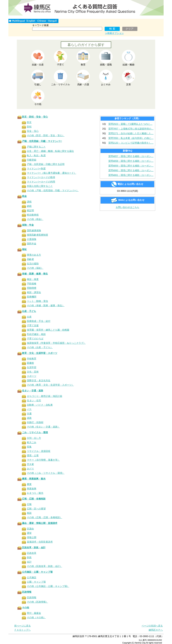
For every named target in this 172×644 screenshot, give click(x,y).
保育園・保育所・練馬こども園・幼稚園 (48, 330)
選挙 (29, 533)
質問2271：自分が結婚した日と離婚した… (131, 133)
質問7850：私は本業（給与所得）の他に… (131, 138)
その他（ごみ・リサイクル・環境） (46, 473)
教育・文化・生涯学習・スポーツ (40, 353)
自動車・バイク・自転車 (40, 405)
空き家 (30, 464)
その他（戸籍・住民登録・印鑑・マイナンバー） (53, 190)
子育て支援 (33, 325)
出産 (29, 317)
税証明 (30, 210)
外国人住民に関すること (40, 186)
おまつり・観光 (35, 493)
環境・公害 (33, 455)
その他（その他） (36, 617)
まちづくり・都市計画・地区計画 (45, 396)
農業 (29, 484)
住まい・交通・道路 (33, 391)
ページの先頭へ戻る (152, 626)
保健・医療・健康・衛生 (35, 274)
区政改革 (32, 553)
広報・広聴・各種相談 (34, 499)
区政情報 (27, 592)
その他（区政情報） (37, 602)
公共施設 (32, 577)
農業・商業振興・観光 (34, 479)
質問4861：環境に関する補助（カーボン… (131, 175)
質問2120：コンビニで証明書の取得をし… (131, 143)
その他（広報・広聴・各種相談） (45, 517)
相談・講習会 (34, 292)
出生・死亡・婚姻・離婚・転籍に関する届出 (50, 151)
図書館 (30, 363)
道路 (29, 418)
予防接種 (32, 284)
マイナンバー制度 (36, 169)
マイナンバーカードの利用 (41, 182)
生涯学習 (32, 367)
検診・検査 (33, 279)
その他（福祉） (35, 268)
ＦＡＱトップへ (22, 630)
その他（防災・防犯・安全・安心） (46, 135)
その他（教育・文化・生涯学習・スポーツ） (50, 385)
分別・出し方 (34, 438)
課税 (29, 202)
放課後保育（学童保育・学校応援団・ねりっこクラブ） (56, 343)
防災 (29, 122)
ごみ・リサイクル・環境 (35, 432)
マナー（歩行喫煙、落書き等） (43, 460)
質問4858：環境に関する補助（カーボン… (131, 161)
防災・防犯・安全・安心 (35, 117)
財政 (29, 557)
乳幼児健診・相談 (36, 334)
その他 (26, 608)
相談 (29, 513)
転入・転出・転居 (36, 155)
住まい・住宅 (34, 400)
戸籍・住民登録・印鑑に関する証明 (46, 164)
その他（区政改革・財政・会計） (45, 566)
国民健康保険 (34, 230)
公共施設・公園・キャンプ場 (37, 572)
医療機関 (32, 297)
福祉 (24, 249)
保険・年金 (28, 225)
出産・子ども (29, 311)
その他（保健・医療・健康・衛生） (46, 305)
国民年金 (32, 244)
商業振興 (32, 489)
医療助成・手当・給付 (39, 321)
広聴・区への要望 (36, 509)
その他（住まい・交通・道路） (43, 427)
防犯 (29, 127)
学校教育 (32, 359)
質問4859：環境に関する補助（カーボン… (131, 166)
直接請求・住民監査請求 (40, 542)
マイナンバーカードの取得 (41, 177)
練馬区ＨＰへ (156, 630)
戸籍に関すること (36, 147)
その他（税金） (35, 219)
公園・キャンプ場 (36, 582)
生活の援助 (33, 264)
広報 (29, 504)
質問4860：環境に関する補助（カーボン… (131, 170)
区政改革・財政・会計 (34, 547)
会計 (29, 562)
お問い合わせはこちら (127, 207)
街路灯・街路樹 (35, 422)
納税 (29, 206)
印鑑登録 (32, 160)
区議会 (30, 529)
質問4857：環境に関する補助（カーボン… (131, 156)
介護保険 (32, 239)
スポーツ (32, 376)
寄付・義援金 (34, 613)
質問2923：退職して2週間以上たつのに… (130, 124)
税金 (24, 196)
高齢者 (30, 259)
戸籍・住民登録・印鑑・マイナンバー (42, 141)
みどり (30, 469)
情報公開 (32, 537)
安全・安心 (33, 131)
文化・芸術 (33, 372)
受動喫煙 (32, 288)
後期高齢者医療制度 (37, 235)
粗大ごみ (32, 442)
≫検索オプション (114, 33)
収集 (29, 447)
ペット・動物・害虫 (37, 301)
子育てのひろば (35, 339)
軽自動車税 (33, 215)
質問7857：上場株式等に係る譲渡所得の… (131, 129)
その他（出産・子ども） (40, 347)
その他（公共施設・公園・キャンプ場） (48, 586)
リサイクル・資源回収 (39, 451)
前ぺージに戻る (23, 626)
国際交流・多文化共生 (39, 380)
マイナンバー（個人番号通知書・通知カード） (52, 173)
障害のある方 (34, 255)
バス (29, 409)
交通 (29, 414)
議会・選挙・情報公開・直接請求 (40, 523)
